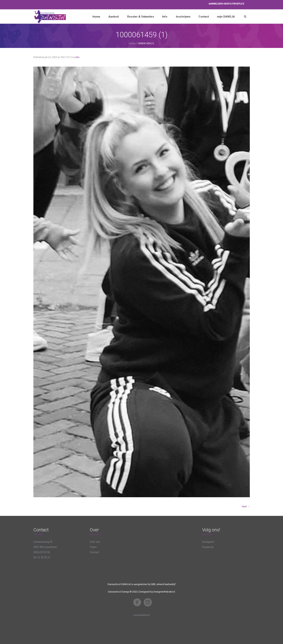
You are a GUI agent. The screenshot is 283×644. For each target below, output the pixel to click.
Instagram (208, 542)
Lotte (76, 57)
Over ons (95, 542)
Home (132, 43)
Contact (94, 552)
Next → (246, 506)
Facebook (208, 547)
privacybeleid (141, 615)
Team (93, 547)
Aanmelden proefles (226, 4)
